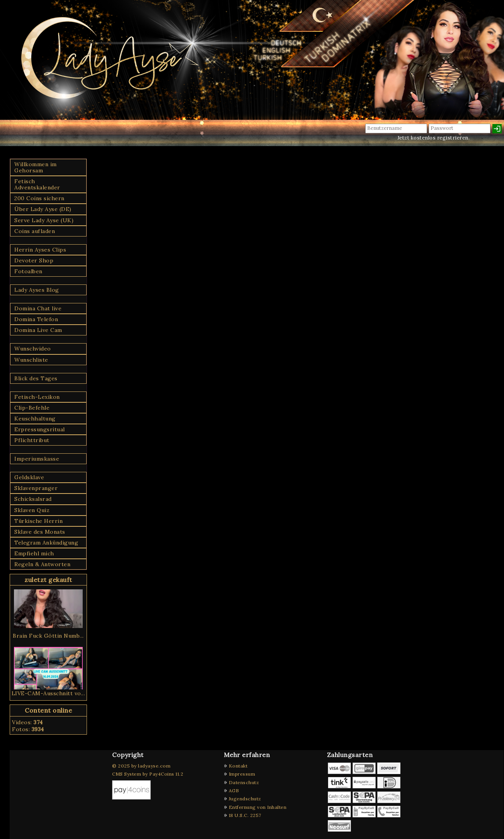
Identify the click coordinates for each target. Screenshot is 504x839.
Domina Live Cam (38, 330)
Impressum (242, 774)
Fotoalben (28, 271)
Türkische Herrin (38, 521)
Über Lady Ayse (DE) (43, 209)
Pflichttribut (32, 440)
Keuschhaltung (35, 419)
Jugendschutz (245, 799)
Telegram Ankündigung (46, 543)
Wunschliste (31, 360)
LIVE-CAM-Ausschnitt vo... (49, 693)
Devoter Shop (34, 260)
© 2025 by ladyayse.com (141, 766)
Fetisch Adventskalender (37, 184)
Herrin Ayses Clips (40, 250)
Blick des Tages (36, 378)
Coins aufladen (35, 231)
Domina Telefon (36, 319)
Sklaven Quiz (32, 510)
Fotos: (28, 729)
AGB (234, 790)
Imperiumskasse (37, 459)
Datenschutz (244, 782)
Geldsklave (29, 477)
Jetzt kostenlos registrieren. (434, 138)
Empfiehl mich (34, 553)
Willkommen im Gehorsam (36, 167)
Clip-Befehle (32, 408)
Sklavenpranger (36, 488)
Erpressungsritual (40, 429)
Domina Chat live (38, 308)
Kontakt (238, 766)
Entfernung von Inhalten (258, 807)
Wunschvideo (33, 349)
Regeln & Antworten (42, 564)
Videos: (27, 722)
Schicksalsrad (33, 499)
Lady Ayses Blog (37, 290)
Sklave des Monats (40, 532)
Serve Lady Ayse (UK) (44, 220)
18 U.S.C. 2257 (245, 815)
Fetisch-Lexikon (37, 397)
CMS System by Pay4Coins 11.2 (148, 774)
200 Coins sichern (39, 198)
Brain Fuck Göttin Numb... (48, 636)
